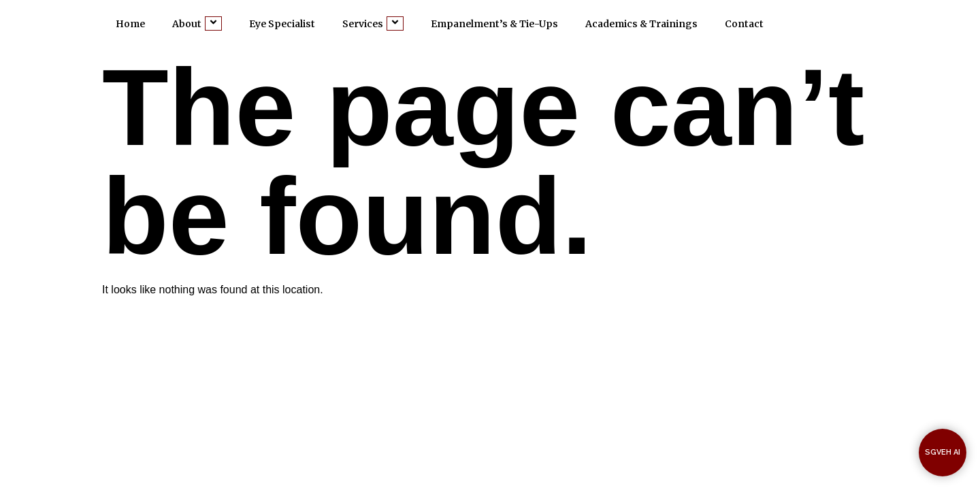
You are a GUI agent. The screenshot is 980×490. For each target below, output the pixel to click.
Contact (744, 24)
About (197, 23)
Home (130, 24)
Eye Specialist (282, 24)
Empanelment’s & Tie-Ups (494, 24)
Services (373, 23)
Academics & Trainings (641, 24)
